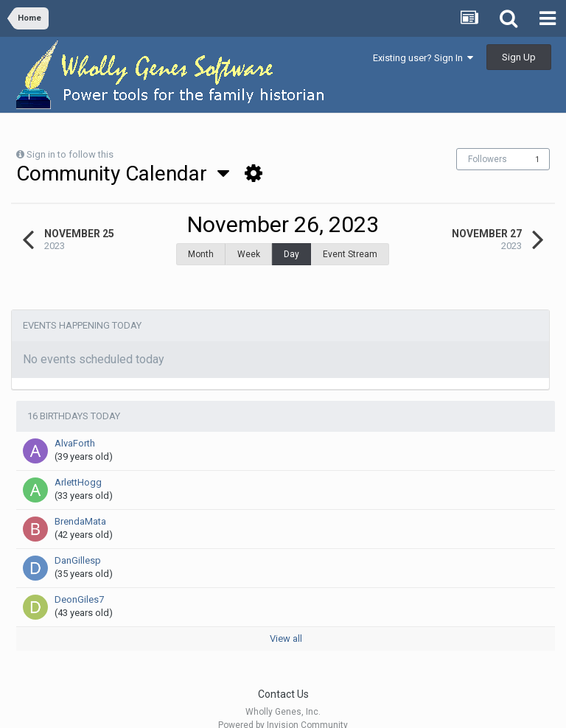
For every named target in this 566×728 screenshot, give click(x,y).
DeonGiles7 (79, 581)
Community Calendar (123, 174)
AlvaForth (75, 425)
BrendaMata (80, 503)
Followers (488, 159)
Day (291, 254)
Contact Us (283, 676)
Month (201, 254)
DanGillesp (78, 542)
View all (286, 620)
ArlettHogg (78, 464)
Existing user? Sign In (423, 58)
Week (249, 254)
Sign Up (519, 57)
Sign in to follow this (70, 154)
